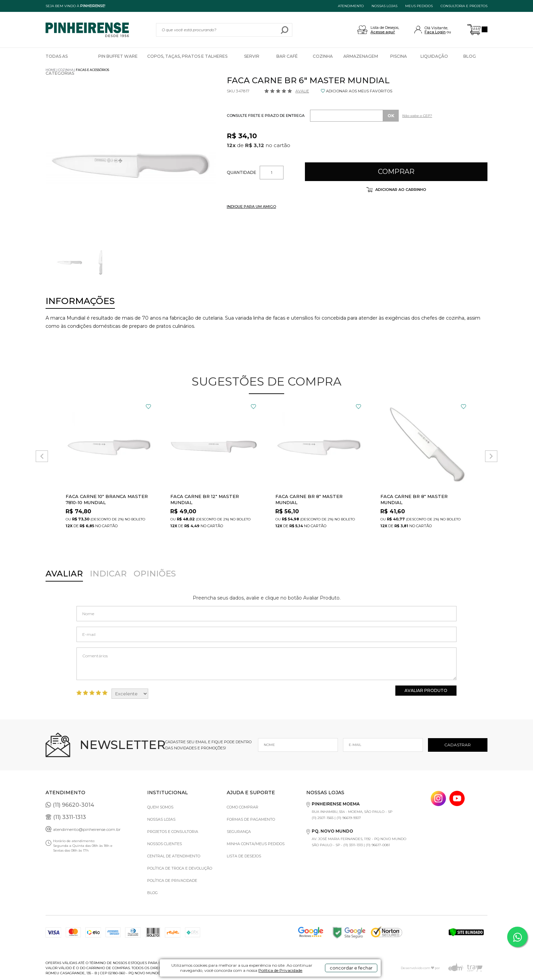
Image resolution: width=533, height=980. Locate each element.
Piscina (399, 56)
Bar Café (287, 56)
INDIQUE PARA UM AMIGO (251, 207)
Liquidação (434, 56)
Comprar (396, 172)
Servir (252, 56)
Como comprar (243, 807)
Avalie (302, 91)
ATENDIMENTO (351, 6)
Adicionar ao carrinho (400, 190)
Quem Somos (160, 807)
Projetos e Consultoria (173, 832)
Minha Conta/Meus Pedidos (256, 844)
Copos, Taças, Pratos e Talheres (187, 56)
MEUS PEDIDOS (419, 6)
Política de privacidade (172, 880)
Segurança (239, 832)
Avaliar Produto (426, 690)
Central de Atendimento (174, 856)
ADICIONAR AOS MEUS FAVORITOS (359, 91)
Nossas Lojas (161, 819)
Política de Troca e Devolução (180, 868)
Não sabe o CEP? (417, 116)
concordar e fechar (351, 968)
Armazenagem (361, 56)
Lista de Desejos (244, 856)
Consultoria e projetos (464, 6)
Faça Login (435, 32)
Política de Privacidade (280, 970)
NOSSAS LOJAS (384, 6)
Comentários (266, 664)
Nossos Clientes (165, 844)
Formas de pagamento (251, 819)
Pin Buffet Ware (118, 56)
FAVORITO (148, 407)
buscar (285, 30)
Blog (470, 56)
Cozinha (323, 56)
